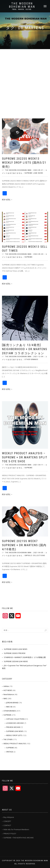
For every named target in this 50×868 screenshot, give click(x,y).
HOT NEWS (8, 690)
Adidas (6, 686)
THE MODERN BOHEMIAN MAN (22, 5)
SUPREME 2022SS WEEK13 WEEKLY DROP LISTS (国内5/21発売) (24, 163)
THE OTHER (8, 739)
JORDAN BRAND (12, 703)
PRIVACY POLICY (10, 834)
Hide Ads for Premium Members (16, 829)
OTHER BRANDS (31, 359)
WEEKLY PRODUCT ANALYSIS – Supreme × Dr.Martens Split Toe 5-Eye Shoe (25, 457)
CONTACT (7, 825)
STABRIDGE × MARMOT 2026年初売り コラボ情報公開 (25, 657)
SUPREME (29, 257)
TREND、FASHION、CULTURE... (22, 9)
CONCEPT (7, 821)
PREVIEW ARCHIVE (13, 727)
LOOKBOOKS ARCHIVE (15, 723)
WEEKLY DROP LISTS (14, 735)
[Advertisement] (25, 75)
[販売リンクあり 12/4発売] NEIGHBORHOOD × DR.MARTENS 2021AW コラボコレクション (25, 349)
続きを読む (6, 199)
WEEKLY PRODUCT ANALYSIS (15, 744)
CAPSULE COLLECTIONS (35, 556)
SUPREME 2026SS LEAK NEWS (16, 649)
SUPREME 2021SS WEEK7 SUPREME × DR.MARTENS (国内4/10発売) (24, 545)
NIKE (5, 698)
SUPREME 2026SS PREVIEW (15, 653)
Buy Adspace (9, 817)
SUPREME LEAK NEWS (34, 173)
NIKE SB (9, 707)
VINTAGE (10, 752)
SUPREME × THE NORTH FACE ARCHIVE (19, 838)
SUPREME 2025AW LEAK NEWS (16, 661)
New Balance (9, 694)
